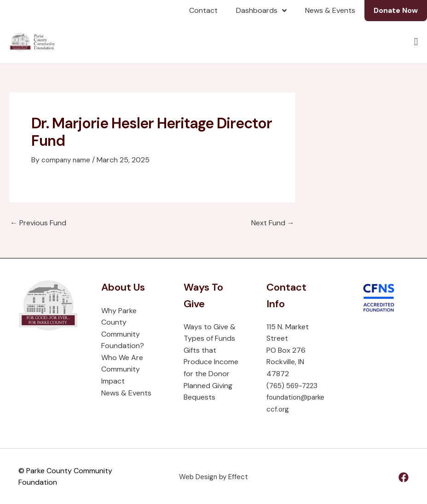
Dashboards (261, 11)
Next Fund (273, 223)
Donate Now (396, 10)
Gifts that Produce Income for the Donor (211, 361)
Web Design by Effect (213, 476)
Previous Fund (38, 223)
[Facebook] (404, 477)
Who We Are (122, 357)
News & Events (330, 10)
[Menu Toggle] (416, 42)
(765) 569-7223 (294, 385)
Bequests (199, 397)
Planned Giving (208, 385)
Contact (203, 10)
